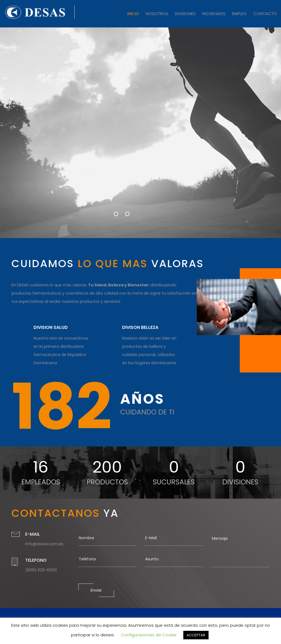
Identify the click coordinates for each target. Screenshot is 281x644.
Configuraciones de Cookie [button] (149, 635)
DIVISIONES (185, 14)
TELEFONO (36, 560)
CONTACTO (265, 14)
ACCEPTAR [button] (196, 635)
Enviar (96, 590)
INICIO (133, 14)
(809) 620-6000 (41, 570)
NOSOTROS (157, 14)
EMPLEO (239, 14)
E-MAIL (33, 534)
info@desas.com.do (44, 544)
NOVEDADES (214, 14)
